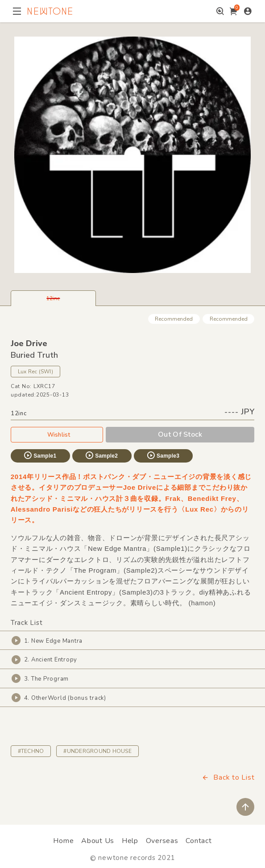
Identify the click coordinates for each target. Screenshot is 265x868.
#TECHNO (31, 751)
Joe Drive (29, 343)
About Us (98, 841)
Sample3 (163, 455)
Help (130, 841)
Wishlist (57, 434)
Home (63, 841)
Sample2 (101, 455)
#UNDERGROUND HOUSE (97, 751)
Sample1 (40, 455)
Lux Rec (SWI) (35, 372)
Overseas (162, 841)
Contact (199, 841)
